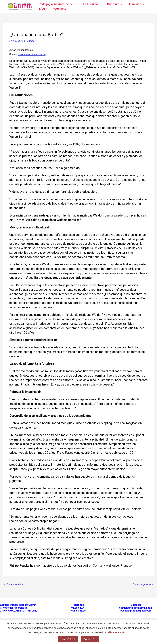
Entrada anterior (14, 585)
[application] (75, 4)
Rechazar (68, 639)
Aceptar (90, 639)
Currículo (113, 4)
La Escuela (91, 4)
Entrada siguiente (142, 585)
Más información (116, 632)
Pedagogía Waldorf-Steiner (58, 4)
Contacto (59, 9)
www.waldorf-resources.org (35, 54)
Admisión (134, 4)
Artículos (16, 41)
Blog (43, 9)
